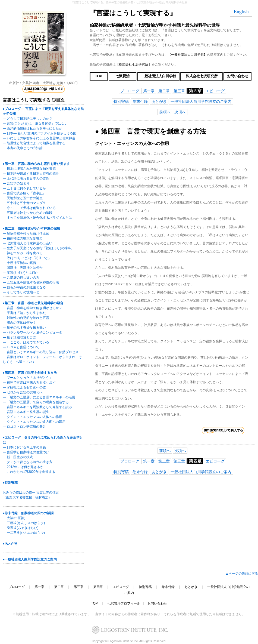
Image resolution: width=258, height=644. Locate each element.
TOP (99, 76)
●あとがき (10, 544)
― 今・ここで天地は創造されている (29, 208)
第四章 (98, 587)
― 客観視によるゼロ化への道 (24, 387)
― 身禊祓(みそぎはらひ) (21, 528)
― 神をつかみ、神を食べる (23, 253)
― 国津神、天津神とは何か (23, 268)
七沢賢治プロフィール (124, 603)
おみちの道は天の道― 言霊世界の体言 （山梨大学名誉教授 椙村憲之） (31, 495)
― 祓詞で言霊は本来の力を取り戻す (29, 383)
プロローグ (130, 91)
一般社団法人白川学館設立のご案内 (201, 101)
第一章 (149, 91)
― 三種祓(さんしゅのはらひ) (24, 523)
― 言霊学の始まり (16, 183)
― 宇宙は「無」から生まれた (24, 313)
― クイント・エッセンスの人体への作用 (32, 417)
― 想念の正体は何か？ (19, 323)
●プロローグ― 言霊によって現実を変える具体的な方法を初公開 (43, 111)
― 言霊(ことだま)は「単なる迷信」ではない (35, 124)
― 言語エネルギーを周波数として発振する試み (37, 407)
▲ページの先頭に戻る (242, 574)
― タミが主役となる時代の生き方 (28, 462)
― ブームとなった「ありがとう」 (28, 378)
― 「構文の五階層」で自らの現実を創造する (36, 402)
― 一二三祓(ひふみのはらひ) (24, 533)
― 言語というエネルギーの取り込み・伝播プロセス (41, 352)
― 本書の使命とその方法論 (23, 148)
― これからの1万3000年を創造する (29, 472)
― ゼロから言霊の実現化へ (23, 392)
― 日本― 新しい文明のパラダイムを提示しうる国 (40, 133)
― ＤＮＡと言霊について (21, 347)
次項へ (180, 112)
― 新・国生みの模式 (18, 457)
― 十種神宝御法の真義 (19, 263)
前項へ (165, 112)
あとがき (159, 101)
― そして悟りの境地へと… (23, 292)
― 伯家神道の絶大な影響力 (23, 238)
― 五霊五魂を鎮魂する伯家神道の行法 (31, 282)
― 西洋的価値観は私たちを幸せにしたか (32, 128)
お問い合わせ (238, 76)
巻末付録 (140, 101)
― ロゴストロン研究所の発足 (24, 427)
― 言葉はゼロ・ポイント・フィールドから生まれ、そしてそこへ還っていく (42, 359)
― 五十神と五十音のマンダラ (24, 203)
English (241, 12)
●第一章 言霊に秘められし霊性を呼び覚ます (36, 164)
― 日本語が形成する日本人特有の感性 (31, 174)
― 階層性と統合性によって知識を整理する (34, 143)
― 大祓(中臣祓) (14, 518)
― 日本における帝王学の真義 (24, 447)
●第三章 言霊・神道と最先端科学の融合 (33, 303)
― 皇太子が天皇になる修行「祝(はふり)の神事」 (38, 248)
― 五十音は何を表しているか (24, 188)
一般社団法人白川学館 (159, 76)
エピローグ (215, 91)
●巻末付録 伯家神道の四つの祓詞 (28, 513)
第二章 (164, 91)
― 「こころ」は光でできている (26, 342)
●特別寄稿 (10, 483)
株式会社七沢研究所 (202, 76)
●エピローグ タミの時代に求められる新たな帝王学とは (43, 440)
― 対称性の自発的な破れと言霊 (26, 318)
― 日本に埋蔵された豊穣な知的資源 (29, 169)
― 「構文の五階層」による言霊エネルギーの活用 (39, 397)
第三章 (179, 91)
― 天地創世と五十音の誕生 (23, 198)
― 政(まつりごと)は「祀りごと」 (27, 258)
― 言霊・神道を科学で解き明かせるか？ (32, 308)
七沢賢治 (122, 76)
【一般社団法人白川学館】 (187, 55)
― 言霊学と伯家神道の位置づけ (26, 452)
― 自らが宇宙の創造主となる (24, 287)
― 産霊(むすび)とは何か (21, 273)
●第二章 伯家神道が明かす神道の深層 (31, 229)
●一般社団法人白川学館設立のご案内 (30, 559)
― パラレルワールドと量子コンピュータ (32, 332)
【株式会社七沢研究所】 (134, 64)
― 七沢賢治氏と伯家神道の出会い (28, 243)
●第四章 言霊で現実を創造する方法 (30, 373)
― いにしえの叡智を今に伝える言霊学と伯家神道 (39, 138)
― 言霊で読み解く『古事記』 (24, 193)
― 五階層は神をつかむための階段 (28, 213)
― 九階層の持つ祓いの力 (21, 278)
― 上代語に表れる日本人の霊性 (26, 178)
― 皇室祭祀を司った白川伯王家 (26, 233)
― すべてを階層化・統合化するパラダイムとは (37, 218)
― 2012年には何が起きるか (23, 467)
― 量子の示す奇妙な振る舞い (24, 328)
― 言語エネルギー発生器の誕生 (26, 412)
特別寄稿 (121, 101)
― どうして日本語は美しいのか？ (28, 119)
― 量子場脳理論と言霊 (19, 337)
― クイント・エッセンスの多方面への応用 (34, 422)
